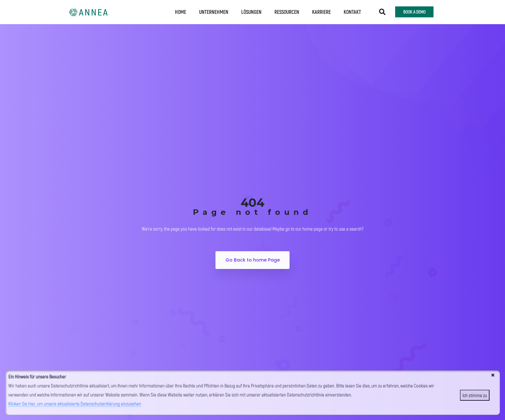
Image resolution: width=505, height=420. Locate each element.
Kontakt (352, 11)
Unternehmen (214, 11)
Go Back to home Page (253, 260)
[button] (382, 11)
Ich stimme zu (475, 395)
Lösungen (251, 11)
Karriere (321, 11)
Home (181, 11)
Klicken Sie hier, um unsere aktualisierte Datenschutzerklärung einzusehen (75, 404)
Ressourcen (287, 11)
